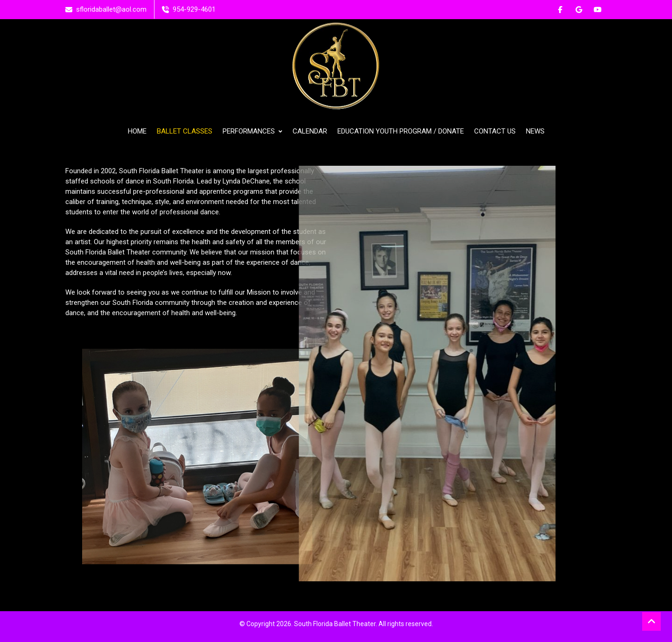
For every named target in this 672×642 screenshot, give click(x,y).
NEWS (535, 131)
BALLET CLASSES (185, 131)
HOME (137, 131)
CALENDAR (310, 131)
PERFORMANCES (252, 131)
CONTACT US (495, 131)
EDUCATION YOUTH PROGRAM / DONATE (401, 131)
